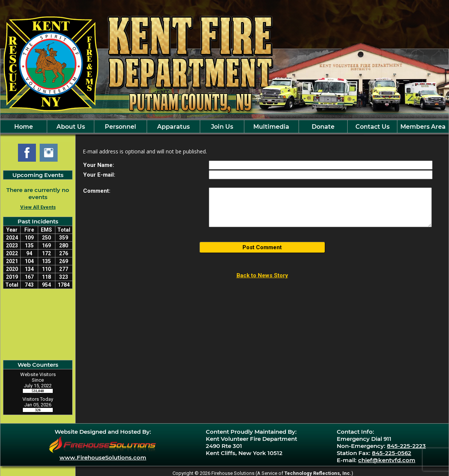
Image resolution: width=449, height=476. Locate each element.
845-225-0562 (392, 453)
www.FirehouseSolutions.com (103, 457)
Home (24, 127)
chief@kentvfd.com (387, 460)
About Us (71, 127)
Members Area (423, 127)
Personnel (120, 127)
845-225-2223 (406, 446)
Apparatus (173, 127)
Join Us (222, 127)
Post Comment (262, 247)
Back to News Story (262, 275)
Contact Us (372, 127)
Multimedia (271, 127)
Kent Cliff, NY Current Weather (38, 324)
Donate (323, 127)
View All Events (38, 207)
